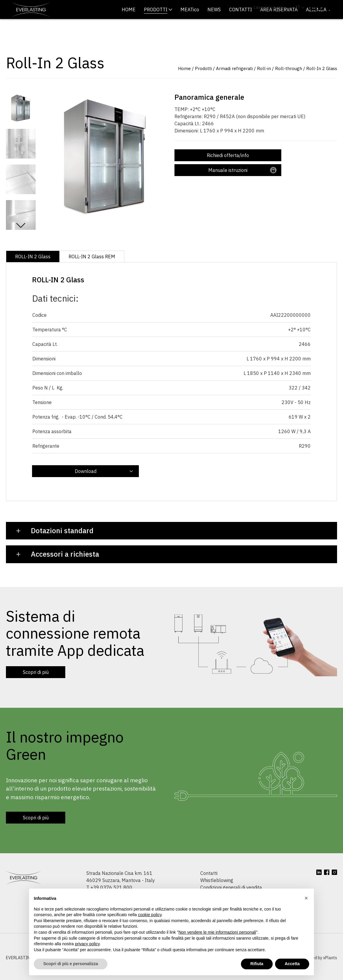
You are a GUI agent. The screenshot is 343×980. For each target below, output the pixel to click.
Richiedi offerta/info (228, 170)
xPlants (330, 972)
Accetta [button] (292, 964)
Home (184, 83)
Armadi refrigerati (234, 83)
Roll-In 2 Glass (322, 83)
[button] (306, 898)
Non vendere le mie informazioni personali (217, 932)
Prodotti (203, 83)
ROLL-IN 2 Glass (33, 271)
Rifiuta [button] (257, 964)
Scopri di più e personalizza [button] (71, 964)
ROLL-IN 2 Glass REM (92, 271)
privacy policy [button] (87, 944)
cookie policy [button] (150, 915)
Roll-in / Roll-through (280, 83)
